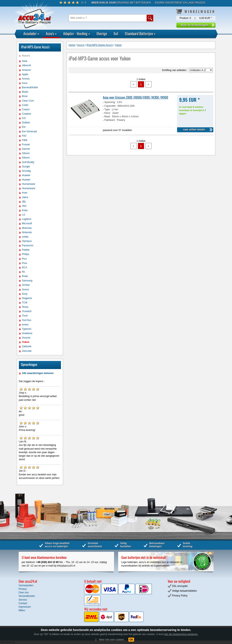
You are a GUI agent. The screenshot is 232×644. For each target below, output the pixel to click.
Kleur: (107, 113)
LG (24, 215)
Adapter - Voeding (77, 33)
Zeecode (27, 351)
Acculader (31, 33)
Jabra (25, 197)
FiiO (24, 136)
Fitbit (25, 140)
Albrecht (27, 65)
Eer (24, 127)
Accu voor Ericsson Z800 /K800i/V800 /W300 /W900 (135, 97)
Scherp (26, 285)
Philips (26, 254)
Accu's (51, 33)
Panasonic (28, 245)
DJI (24, 118)
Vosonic (26, 338)
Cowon (26, 109)
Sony (25, 294)
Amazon (27, 70)
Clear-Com (28, 101)
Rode (25, 276)
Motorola (27, 228)
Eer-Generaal (29, 131)
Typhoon (27, 329)
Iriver (25, 193)
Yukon (26, 342)
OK (131, 640)
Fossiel (26, 145)
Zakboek (27, 346)
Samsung (27, 281)
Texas (25, 307)
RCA (25, 267)
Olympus (27, 241)
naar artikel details (194, 130)
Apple (25, 74)
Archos (26, 79)
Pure (25, 263)
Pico (24, 259)
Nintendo (27, 232)
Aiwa (25, 61)
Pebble (26, 250)
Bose (25, 96)
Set (116, 33)
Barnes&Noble (30, 87)
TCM (25, 303)
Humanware (29, 184)
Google (26, 167)
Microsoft (27, 223)
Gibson (26, 153)
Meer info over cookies (111, 640)
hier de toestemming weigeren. (181, 634)
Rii (23, 272)
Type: (107, 109)
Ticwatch (27, 311)
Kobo (25, 210)
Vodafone (27, 333)
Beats (25, 92)
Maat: (107, 117)
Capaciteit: (110, 106)
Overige (102, 33)
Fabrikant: (110, 120)
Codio (25, 105)
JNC (24, 206)
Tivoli (25, 316)
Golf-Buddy (28, 162)
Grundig (26, 171)
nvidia (25, 237)
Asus (25, 83)
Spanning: (110, 102)
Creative (27, 114)
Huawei (26, 175)
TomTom (27, 320)
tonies (25, 325)
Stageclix (27, 298)
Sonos (26, 289)
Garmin (26, 149)
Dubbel (26, 123)
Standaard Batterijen (140, 33)
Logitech (27, 219)
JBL (24, 202)
